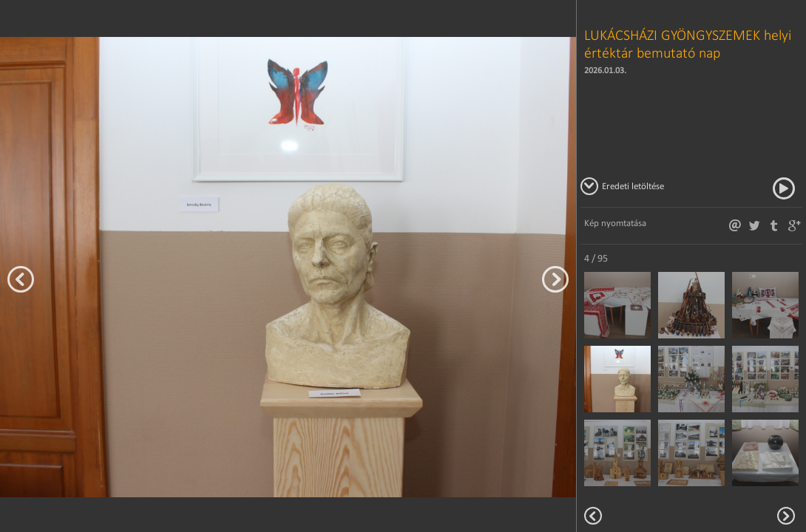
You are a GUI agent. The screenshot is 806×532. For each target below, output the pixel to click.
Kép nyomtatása (615, 223)
